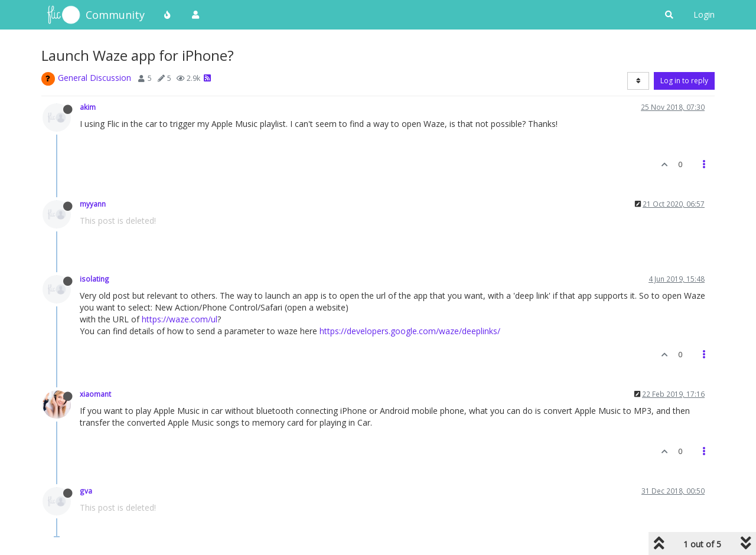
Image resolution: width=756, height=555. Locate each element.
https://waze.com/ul (180, 319)
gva (86, 491)
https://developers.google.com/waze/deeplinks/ (410, 331)
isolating (94, 279)
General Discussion (94, 78)
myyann (93, 204)
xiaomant (95, 394)
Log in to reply (684, 81)
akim (88, 107)
